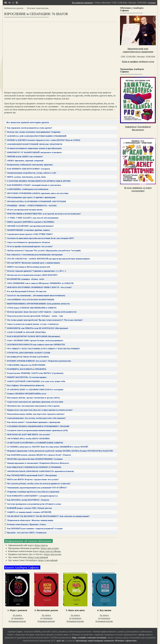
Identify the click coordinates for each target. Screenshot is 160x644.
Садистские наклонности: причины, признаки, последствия (35, 402)
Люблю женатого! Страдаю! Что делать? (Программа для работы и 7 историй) (44, 250)
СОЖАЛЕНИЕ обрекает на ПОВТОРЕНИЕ (26, 365)
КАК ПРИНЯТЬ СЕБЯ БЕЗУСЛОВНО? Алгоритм (28, 169)
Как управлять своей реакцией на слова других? (30, 128)
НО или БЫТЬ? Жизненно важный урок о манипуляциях (34, 263)
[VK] (9, 3)
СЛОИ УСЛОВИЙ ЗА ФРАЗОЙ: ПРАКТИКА (27, 332)
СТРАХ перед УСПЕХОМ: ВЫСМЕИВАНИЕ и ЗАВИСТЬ (32, 308)
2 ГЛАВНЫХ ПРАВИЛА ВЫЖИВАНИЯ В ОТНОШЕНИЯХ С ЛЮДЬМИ (38, 426)
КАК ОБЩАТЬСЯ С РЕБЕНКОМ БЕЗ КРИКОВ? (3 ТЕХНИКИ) (34, 467)
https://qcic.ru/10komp (50, 551)
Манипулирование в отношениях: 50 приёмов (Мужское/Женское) (38, 463)
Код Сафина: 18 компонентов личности (26, 385)
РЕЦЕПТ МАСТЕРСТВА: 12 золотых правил (27, 377)
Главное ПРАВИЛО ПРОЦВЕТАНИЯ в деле (27, 394)
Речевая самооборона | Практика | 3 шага (26, 524)
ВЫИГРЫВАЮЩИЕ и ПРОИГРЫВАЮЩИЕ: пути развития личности (38, 304)
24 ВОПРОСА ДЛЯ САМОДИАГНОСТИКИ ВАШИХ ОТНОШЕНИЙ (37, 136)
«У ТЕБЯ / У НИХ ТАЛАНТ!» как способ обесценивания (33, 218)
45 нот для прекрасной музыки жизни (25, 210)
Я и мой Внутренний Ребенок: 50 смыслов (27, 291)
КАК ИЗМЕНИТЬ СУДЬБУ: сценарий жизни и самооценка (34, 185)
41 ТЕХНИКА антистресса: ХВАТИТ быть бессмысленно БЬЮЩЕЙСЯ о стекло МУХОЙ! (48, 447)
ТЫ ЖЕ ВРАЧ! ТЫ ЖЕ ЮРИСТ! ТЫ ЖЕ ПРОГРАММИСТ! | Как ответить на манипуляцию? (48, 516)
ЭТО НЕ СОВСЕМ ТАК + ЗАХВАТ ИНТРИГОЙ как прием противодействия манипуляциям (48, 259)
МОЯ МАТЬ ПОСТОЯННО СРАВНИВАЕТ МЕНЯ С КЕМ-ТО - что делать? (39, 287)
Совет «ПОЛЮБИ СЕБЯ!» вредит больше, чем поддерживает (35, 340)
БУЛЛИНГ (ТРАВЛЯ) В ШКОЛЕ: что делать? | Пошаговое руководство (39, 361)
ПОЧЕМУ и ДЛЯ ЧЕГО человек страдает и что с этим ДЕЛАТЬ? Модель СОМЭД (44, 140)
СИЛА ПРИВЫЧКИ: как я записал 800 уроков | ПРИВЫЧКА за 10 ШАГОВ (40, 283)
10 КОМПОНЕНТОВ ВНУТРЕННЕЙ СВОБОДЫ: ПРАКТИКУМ (35, 144)
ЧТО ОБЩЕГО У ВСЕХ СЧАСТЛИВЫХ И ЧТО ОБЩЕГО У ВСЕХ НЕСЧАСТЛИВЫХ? (44, 349)
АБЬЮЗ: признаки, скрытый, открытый (25, 161)
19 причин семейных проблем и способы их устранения (33, 492)
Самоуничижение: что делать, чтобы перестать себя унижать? (36, 418)
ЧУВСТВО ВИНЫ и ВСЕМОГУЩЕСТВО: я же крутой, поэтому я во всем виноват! (44, 214)
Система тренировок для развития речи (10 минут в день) (34, 504)
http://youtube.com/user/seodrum (89, 638)
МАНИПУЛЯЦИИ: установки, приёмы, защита (28, 230)
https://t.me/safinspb (48, 560)
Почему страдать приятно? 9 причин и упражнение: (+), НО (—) (37, 271)
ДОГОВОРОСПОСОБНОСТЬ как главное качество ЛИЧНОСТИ (36, 344)
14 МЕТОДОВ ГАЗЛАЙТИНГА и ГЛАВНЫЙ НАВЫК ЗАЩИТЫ (35, 443)
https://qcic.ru (41, 545)
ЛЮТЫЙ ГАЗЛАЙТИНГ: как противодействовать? (30, 226)
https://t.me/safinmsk (38, 557)
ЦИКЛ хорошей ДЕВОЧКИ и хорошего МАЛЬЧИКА (31, 222)
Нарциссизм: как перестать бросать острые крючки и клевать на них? (40, 410)
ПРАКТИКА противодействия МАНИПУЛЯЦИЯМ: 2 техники (35, 459)
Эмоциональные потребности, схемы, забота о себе (32, 173)
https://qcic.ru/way (53, 554)
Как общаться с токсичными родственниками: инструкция (35, 255)
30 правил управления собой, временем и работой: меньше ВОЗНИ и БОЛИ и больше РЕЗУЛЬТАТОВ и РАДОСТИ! (60, 451)
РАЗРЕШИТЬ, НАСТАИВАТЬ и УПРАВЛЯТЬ (27, 369)
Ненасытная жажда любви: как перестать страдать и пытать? (36, 414)
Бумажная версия (17, 621)
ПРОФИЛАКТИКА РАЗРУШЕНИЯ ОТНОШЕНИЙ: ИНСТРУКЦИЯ (37, 201)
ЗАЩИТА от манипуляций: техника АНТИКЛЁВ (29, 512)
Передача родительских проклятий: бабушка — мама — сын (35, 316)
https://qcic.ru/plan (50, 548)
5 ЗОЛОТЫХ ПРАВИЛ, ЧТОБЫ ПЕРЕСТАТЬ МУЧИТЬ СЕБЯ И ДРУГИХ (39, 181)
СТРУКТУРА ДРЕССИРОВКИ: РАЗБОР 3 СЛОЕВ (29, 353)
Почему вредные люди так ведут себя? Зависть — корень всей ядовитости (42, 312)
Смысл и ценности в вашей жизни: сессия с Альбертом (33, 324)
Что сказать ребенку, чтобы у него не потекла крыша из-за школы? (39, 483)
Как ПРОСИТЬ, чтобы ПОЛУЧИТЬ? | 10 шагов (28, 500)
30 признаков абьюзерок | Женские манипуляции (30, 520)
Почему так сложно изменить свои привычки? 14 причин (34, 132)
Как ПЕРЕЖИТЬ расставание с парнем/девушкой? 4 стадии (35, 528)
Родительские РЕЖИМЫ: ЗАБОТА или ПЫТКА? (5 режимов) (35, 373)
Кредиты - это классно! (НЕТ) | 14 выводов (27, 533)
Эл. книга (17, 615)
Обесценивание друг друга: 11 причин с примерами (31, 197)
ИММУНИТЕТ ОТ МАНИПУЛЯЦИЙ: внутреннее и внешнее (35, 152)
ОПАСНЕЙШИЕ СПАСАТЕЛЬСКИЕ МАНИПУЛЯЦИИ (31, 300)
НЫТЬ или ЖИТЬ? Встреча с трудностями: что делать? (33, 479)
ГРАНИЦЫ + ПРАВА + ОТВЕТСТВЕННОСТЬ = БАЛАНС (32, 205)
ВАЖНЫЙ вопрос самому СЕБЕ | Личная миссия (29, 508)
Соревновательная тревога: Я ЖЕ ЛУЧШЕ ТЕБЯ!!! (30, 234)
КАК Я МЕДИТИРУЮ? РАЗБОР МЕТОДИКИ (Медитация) (34, 336)
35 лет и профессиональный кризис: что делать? (30, 246)
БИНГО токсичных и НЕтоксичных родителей (29, 267)
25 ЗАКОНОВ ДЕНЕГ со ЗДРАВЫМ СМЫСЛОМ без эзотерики (35, 389)
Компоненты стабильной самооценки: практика (30, 165)
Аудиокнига (17, 618)
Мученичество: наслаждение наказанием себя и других (33, 406)
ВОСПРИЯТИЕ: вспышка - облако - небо (26, 279)
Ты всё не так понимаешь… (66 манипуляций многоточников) (36, 295)
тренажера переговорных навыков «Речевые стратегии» (106, 641)
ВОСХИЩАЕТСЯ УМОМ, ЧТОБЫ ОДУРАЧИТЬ (28, 357)
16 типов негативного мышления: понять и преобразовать (34, 148)
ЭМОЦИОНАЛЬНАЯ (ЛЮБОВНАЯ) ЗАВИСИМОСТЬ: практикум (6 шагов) (40, 471)
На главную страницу (82, 3)
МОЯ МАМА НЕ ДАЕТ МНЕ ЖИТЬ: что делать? (29, 434)
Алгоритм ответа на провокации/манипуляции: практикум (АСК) (37, 430)
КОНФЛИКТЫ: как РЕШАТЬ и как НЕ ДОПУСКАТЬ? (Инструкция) (38, 328)
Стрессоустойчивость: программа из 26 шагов (29, 242)
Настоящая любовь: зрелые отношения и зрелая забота (33, 398)
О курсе (152, 3)
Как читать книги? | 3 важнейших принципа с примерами (34, 422)
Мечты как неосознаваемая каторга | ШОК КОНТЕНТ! (32, 275)
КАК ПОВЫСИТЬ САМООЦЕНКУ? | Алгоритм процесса (32, 496)
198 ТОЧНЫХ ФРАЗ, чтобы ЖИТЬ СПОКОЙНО (28, 439)
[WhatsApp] (13, 3)
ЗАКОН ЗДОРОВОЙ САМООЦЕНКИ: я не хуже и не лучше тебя (36, 381)
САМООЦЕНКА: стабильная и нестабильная (28, 189)
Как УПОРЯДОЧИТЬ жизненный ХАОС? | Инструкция (32, 475)
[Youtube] (5, 3)
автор (141, 635)
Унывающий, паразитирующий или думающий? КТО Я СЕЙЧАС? (37, 488)
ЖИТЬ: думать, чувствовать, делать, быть (26, 177)
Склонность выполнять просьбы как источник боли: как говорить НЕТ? (41, 238)
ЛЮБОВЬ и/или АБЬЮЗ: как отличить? (25, 156)
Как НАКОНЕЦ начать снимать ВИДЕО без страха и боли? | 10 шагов (39, 455)
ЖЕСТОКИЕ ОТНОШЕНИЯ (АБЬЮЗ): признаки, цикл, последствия (38, 193)
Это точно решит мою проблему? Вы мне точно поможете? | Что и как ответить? (45, 320)
